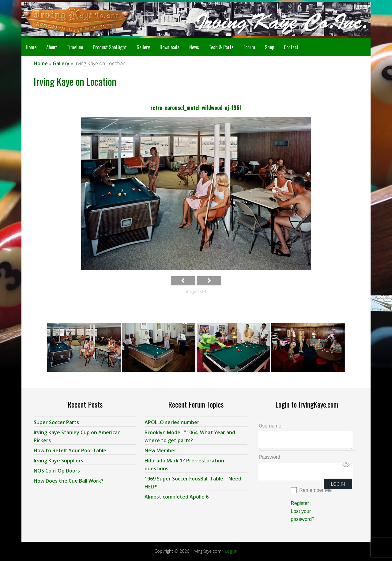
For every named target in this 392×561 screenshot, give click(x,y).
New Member (160, 450)
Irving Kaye (70, 19)
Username (270, 426)
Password (269, 457)
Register (300, 503)
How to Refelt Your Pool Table (70, 450)
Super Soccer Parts (56, 422)
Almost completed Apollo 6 (177, 497)
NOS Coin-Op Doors (57, 471)
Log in (231, 551)
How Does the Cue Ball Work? (69, 481)
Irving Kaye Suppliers (58, 461)
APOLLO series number (172, 422)
